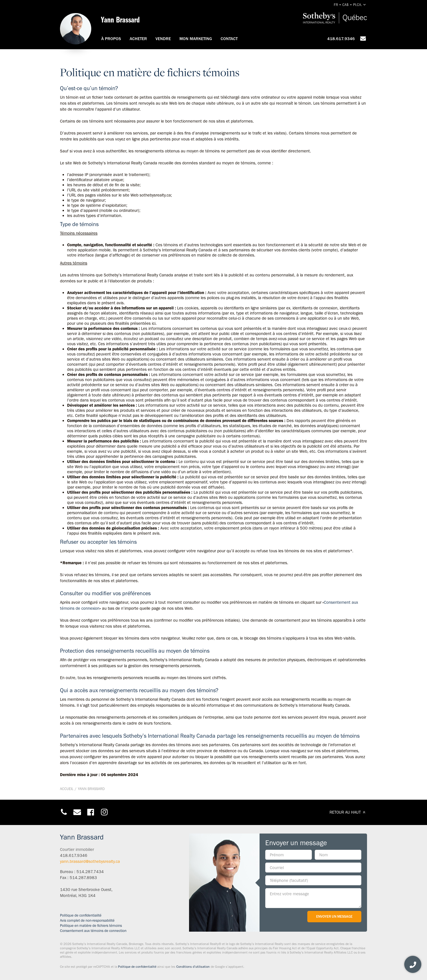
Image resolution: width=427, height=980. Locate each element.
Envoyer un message (334, 916)
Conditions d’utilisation (193, 967)
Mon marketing (196, 39)
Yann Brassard (91, 789)
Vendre (163, 39)
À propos (111, 39)
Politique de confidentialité (81, 915)
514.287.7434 (90, 872)
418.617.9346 (341, 39)
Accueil (67, 789)
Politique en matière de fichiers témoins (91, 926)
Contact (229, 39)
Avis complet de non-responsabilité (87, 920)
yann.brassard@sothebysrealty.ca (90, 861)
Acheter (138, 39)
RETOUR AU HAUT (348, 812)
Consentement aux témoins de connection (93, 931)
